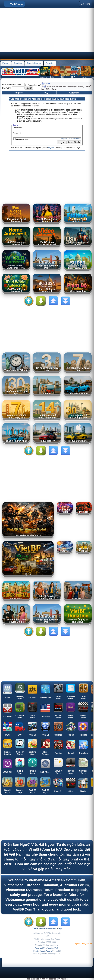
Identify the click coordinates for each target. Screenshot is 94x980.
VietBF (47, 84)
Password (6, 88)
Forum (5, 63)
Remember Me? (33, 85)
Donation (18, 63)
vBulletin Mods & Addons (42, 951)
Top (60, 928)
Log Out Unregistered (83, 944)
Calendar (74, 93)
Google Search (34, 63)
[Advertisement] (47, 30)
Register (50, 63)
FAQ (46, 93)
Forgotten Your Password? (71, 138)
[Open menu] (14, 4)
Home (86, 4)
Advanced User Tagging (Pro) (47, 948)
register (51, 147)
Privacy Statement (48, 928)
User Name (7, 85)
